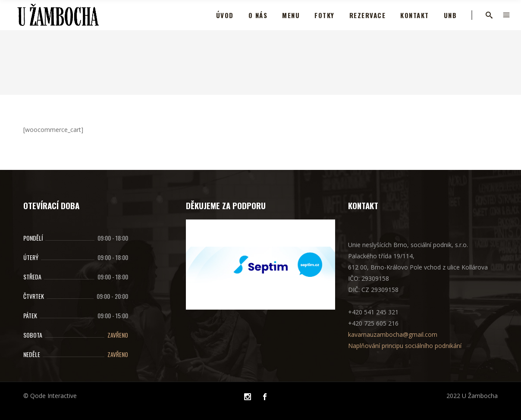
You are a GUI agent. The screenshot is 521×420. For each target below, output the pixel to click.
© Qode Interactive (50, 396)
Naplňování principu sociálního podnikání (405, 346)
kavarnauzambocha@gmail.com (393, 334)
